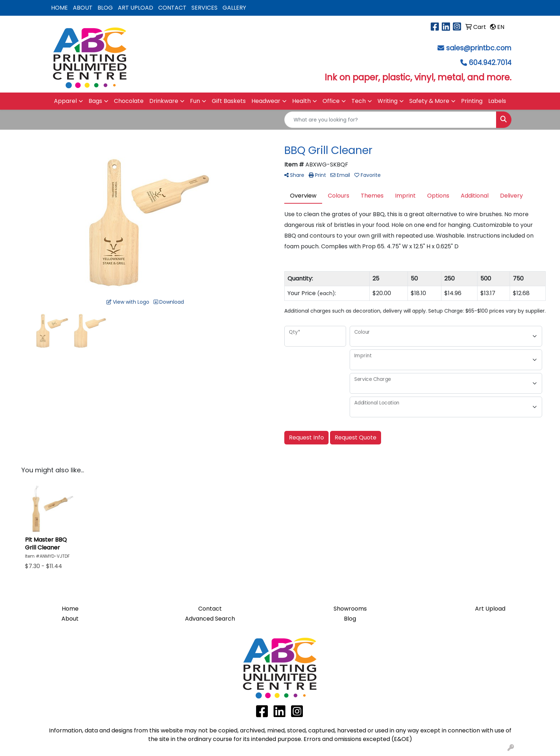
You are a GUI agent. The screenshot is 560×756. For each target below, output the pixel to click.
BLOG (105, 8)
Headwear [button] (266, 101)
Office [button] (331, 101)
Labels (497, 101)
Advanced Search (210, 619)
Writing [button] (387, 101)
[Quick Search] (390, 120)
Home (70, 609)
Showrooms (350, 609)
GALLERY (234, 8)
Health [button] (301, 101)
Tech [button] (359, 101)
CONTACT (172, 8)
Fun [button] (195, 101)
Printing (472, 101)
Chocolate (129, 101)
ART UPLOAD (136, 8)
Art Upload (490, 609)
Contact (210, 609)
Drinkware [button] (164, 101)
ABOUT (83, 8)
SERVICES (204, 8)
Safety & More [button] (429, 101)
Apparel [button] (65, 101)
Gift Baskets (229, 101)
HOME (59, 8)
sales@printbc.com (479, 48)
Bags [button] (95, 101)
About (70, 619)
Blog (350, 619)
